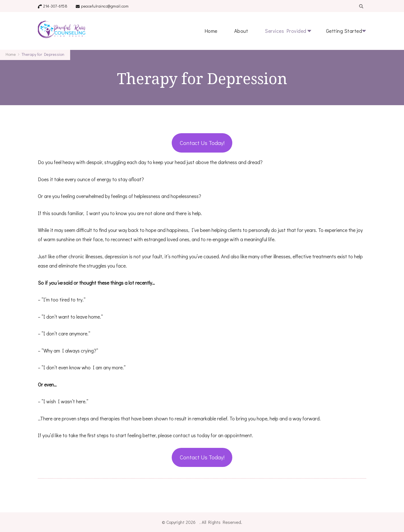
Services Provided (286, 31)
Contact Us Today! (202, 143)
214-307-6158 (55, 6)
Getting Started (344, 31)
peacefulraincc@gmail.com (105, 6)
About (241, 31)
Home (211, 31)
